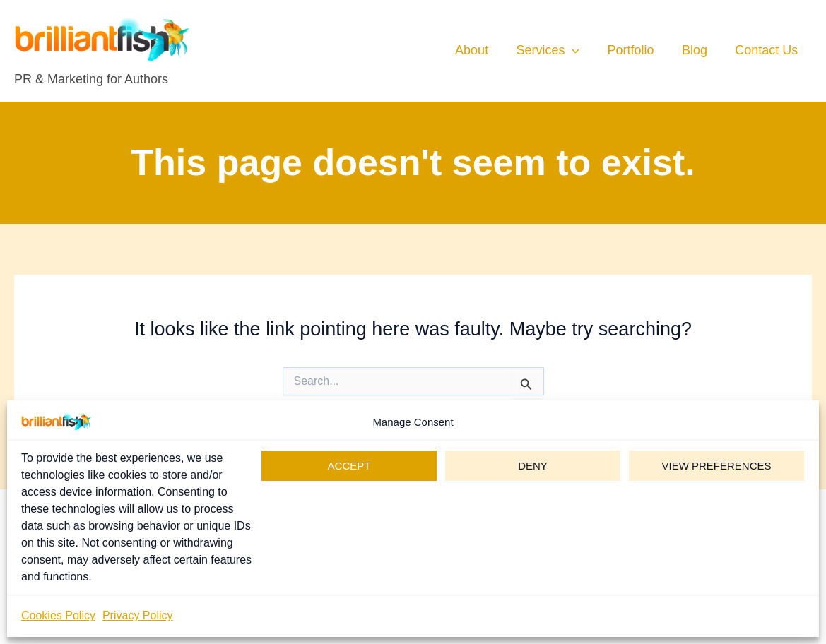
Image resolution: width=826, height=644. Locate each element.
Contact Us (768, 50)
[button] (580, 50)
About (482, 50)
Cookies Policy (58, 615)
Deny (533, 466)
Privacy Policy (138, 615)
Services (556, 50)
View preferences (716, 466)
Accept (349, 466)
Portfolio (637, 50)
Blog (698, 50)
